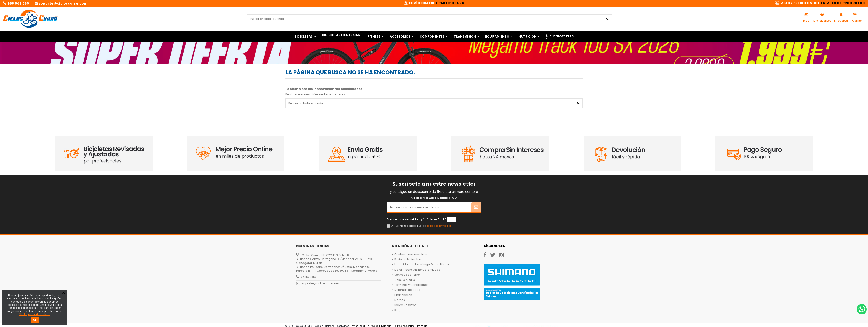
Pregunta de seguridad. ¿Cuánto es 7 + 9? (416, 219)
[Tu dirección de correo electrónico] (429, 207)
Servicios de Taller (407, 275)
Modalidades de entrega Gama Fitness (422, 265)
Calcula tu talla (405, 280)
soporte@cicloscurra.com (320, 284)
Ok (35, 320)
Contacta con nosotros (411, 255)
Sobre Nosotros (405, 305)
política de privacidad (439, 226)
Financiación (403, 295)
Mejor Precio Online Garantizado (417, 270)
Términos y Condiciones (411, 285)
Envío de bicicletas (408, 260)
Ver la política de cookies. (35, 314)
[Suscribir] (476, 207)
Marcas (400, 300)
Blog (397, 310)
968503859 (309, 277)
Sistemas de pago (407, 290)
